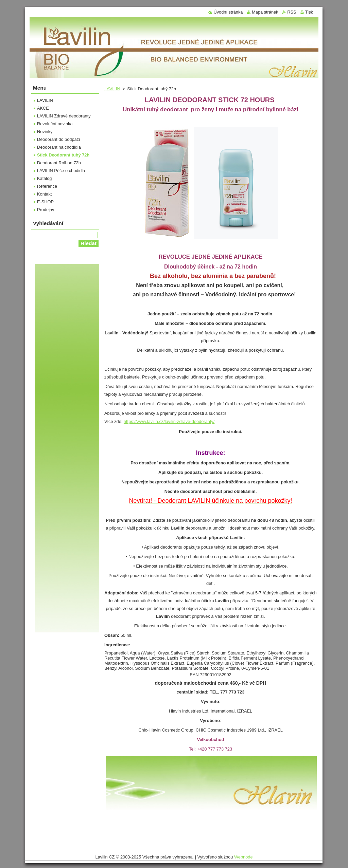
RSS (292, 12)
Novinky (45, 132)
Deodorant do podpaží (59, 139)
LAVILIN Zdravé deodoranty (64, 116)
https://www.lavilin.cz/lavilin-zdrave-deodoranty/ (169, 421)
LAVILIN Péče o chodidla (61, 171)
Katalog (44, 178)
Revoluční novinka (55, 124)
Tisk (309, 12)
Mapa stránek (265, 12)
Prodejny (46, 210)
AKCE (43, 108)
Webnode (243, 857)
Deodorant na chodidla (59, 147)
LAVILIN (112, 89)
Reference (47, 186)
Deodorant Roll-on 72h (59, 163)
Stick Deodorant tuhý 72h (63, 155)
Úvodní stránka (228, 12)
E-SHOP (45, 202)
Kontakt (44, 194)
